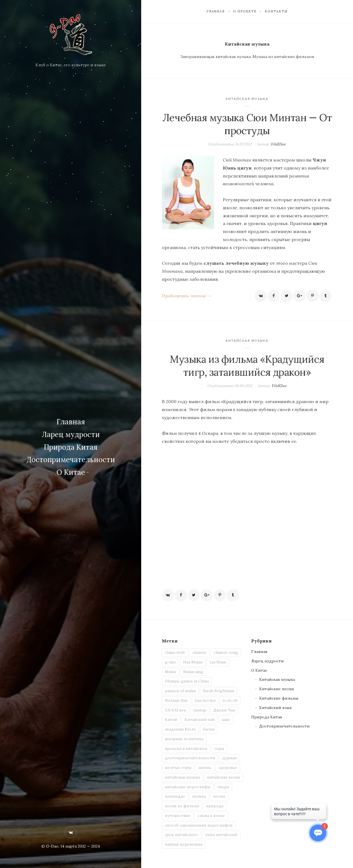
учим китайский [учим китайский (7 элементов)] (221, 835)
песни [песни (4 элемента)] (219, 796)
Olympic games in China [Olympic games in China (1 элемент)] (187, 681)
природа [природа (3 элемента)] (215, 806)
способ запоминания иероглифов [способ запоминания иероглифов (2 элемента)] (199, 825)
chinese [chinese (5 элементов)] (200, 652)
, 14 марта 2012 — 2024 (79, 846)
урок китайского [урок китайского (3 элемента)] (181, 835)
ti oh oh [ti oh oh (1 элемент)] (230, 700)
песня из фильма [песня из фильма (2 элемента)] (182, 806)
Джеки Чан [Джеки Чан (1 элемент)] (224, 710)
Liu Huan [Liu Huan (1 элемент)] (218, 662)
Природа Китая (71, 447)
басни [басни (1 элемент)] (209, 729)
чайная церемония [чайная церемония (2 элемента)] (184, 844)
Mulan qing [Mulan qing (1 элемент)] (193, 672)
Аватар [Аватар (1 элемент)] (200, 710)
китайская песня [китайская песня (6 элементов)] (224, 777)
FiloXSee (279, 144)
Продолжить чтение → (187, 296)
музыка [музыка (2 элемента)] (199, 796)
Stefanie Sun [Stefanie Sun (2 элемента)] (176, 700)
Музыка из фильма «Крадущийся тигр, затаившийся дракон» (247, 366)
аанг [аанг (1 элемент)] (226, 719)
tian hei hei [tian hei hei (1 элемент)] (205, 700)
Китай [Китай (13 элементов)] (171, 719)
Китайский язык (276, 708)
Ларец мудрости (71, 434)
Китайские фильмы (279, 698)
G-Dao (52, 846)
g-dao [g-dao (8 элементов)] (170, 662)
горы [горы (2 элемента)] (219, 748)
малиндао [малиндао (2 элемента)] (175, 796)
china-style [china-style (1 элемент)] (175, 652)
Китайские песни (277, 689)
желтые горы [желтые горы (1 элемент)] (178, 768)
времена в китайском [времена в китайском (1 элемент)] (186, 748)
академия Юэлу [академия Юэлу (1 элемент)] (180, 729)
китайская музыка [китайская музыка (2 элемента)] (182, 777)
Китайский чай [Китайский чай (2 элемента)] (200, 719)
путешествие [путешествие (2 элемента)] (178, 816)
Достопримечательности (71, 460)
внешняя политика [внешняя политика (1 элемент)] (184, 739)
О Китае (71, 472)
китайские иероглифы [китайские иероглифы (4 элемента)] (188, 787)
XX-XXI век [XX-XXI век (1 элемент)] (175, 710)
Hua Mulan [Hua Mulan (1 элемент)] (193, 662)
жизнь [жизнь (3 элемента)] (205, 768)
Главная (71, 422)
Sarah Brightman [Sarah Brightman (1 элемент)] (219, 691)
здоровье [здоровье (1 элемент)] (228, 768)
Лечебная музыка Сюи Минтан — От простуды (247, 124)
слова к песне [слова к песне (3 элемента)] (211, 816)
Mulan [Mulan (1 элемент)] (170, 672)
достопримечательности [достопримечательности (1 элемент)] (190, 758)
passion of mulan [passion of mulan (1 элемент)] (180, 691)
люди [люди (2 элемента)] (223, 787)
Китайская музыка (247, 99)
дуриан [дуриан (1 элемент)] (230, 758)
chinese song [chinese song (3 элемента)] (226, 652)
